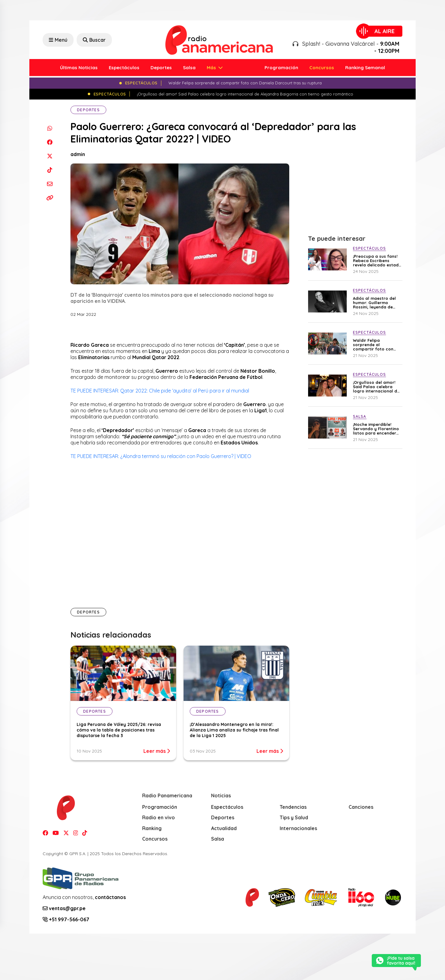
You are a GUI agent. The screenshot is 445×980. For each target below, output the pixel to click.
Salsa (189, 68)
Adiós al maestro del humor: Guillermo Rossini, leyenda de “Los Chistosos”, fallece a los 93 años (375, 303)
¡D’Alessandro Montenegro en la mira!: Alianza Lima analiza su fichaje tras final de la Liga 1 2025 (234, 730)
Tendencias (293, 807)
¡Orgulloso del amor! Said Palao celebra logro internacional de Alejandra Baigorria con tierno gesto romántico (376, 387)
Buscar (94, 40)
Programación (281, 68)
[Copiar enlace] (50, 198)
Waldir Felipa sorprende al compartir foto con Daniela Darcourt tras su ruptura (376, 345)
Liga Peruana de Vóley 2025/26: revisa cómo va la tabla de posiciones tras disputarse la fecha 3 (119, 730)
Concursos (322, 68)
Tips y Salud (294, 817)
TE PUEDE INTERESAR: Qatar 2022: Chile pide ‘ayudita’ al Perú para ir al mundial (160, 391)
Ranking (152, 828)
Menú (58, 40)
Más (212, 68)
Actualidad (224, 828)
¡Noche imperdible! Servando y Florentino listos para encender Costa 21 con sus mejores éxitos (376, 429)
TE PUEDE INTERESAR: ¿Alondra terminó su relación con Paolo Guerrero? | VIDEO (161, 456)
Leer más (157, 751)
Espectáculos (124, 68)
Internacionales (298, 828)
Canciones (361, 807)
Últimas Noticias (79, 68)
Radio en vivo (159, 817)
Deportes (161, 68)
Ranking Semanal (365, 68)
